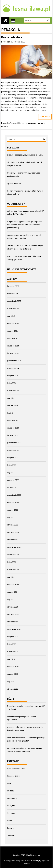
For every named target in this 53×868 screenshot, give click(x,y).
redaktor (5, 126)
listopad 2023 (13, 435)
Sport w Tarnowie (14, 183)
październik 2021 (14, 547)
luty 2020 (11, 681)
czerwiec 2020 (13, 652)
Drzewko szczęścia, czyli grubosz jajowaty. (25, 155)
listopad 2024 (13, 353)
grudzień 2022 (13, 480)
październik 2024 (14, 361)
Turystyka (11, 813)
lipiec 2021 (12, 562)
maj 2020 (11, 659)
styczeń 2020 (13, 689)
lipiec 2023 (12, 465)
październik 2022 (14, 495)
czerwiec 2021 (13, 570)
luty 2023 (11, 473)
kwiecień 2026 (13, 286)
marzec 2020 (12, 674)
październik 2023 (14, 443)
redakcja (42, 123)
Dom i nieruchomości (16, 768)
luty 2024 (11, 413)
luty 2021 (11, 599)
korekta (34, 123)
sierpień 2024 (13, 376)
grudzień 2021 (13, 532)
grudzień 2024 (13, 346)
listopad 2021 (13, 540)
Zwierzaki (11, 836)
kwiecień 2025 (13, 323)
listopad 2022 (13, 488)
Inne (9, 783)
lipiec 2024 (12, 383)
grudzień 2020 (13, 614)
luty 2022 (11, 517)
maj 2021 (11, 577)
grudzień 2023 (13, 428)
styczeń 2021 (13, 607)
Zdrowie (11, 828)
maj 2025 (11, 316)
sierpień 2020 (13, 637)
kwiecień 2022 (13, 502)
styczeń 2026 (13, 294)
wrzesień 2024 (13, 368)
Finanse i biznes (17, 123)
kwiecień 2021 (13, 585)
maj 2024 (11, 398)
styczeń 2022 (13, 525)
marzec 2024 (12, 406)
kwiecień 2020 (13, 667)
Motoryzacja (12, 798)
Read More (45, 117)
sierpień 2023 (13, 458)
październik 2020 (14, 629)
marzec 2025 (12, 331)
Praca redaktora (12, 37)
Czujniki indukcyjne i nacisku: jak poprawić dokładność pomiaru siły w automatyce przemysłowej (25, 225)
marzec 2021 (12, 592)
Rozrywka (11, 806)
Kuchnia (10, 791)
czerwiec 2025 (13, 309)
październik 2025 (14, 301)
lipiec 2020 (12, 644)
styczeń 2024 (13, 420)
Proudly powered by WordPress (17, 860)
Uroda (10, 821)
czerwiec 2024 (13, 391)
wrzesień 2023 (13, 450)
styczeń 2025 (13, 338)
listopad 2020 (13, 622)
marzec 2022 (12, 510)
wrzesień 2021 (13, 555)
